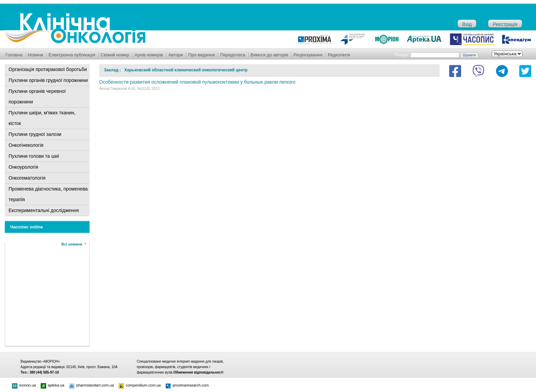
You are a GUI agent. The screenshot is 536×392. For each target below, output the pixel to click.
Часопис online (26, 227)
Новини (35, 55)
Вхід (467, 24)
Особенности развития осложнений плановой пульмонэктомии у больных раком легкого (197, 82)
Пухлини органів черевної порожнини (37, 96)
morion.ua (24, 385)
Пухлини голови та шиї (34, 156)
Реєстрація (505, 24)
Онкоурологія (23, 167)
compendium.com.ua (140, 385)
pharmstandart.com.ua (91, 385)
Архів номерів (149, 55)
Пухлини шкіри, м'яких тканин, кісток (42, 118)
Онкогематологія (27, 178)
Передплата (233, 55)
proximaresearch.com (187, 385)
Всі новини (72, 244)
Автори (176, 55)
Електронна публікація (72, 55)
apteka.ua (52, 385)
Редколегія (339, 55)
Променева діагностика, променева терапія (48, 194)
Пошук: (401, 55)
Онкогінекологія (26, 145)
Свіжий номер (115, 55)
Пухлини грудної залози (35, 134)
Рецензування (308, 55)
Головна (14, 55)
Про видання (202, 55)
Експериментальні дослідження (44, 210)
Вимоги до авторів (269, 55)
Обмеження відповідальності (198, 372)
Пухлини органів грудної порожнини (48, 80)
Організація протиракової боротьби (48, 69)
